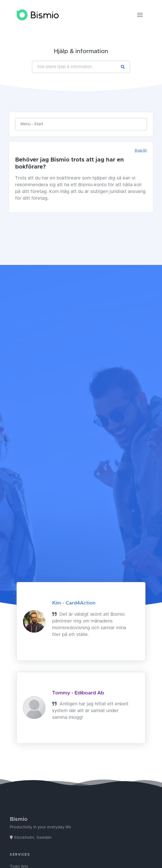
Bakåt (141, 151)
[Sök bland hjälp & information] (74, 67)
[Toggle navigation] (140, 15)
